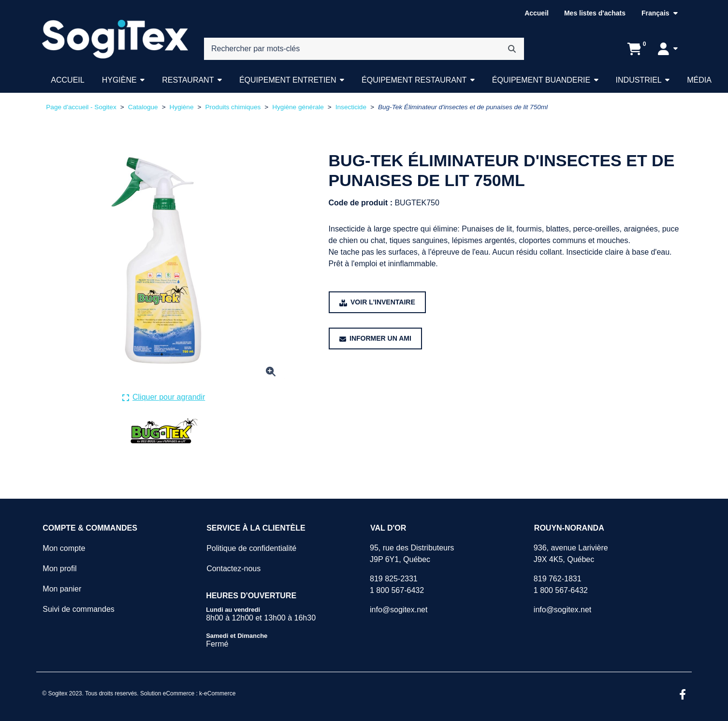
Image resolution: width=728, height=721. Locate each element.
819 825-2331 (394, 579)
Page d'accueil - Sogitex (81, 107)
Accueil (537, 13)
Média (699, 80)
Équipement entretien (288, 80)
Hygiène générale (298, 107)
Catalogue (143, 107)
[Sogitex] (115, 39)
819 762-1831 (558, 579)
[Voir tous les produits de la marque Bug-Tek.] (164, 430)
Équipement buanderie (541, 80)
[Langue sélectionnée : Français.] (660, 13)
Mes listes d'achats (595, 13)
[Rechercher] (512, 49)
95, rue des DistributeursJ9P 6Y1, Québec (412, 554)
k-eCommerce (217, 693)
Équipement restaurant (414, 80)
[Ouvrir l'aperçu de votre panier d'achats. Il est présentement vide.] (634, 49)
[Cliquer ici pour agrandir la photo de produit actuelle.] (164, 397)
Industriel (639, 80)
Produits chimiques (233, 107)
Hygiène (119, 80)
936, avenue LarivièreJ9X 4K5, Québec (571, 554)
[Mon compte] (668, 49)
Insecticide (351, 107)
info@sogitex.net (399, 610)
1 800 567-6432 (397, 590)
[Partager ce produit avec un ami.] (375, 339)
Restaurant (188, 80)
